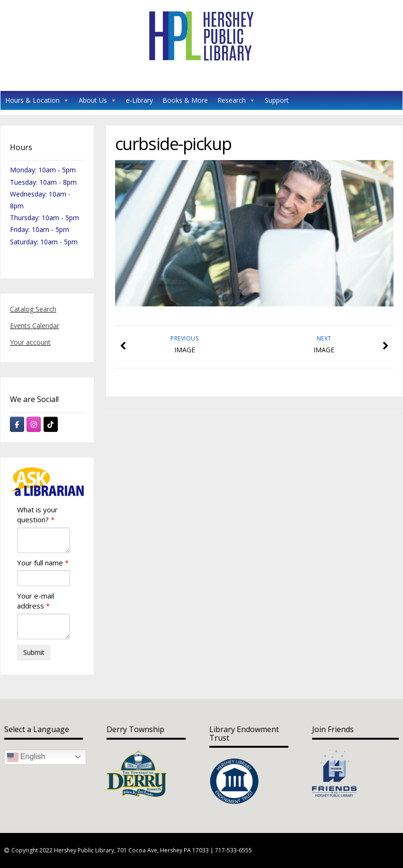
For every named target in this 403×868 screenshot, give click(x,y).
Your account (30, 342)
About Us (98, 100)
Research (236, 100)
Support (277, 100)
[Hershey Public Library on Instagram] (34, 424)
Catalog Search (33, 309)
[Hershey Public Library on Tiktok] (51, 424)
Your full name (40, 563)
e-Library (139, 100)
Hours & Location (37, 100)
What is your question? (37, 515)
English (26, 757)
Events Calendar (35, 326)
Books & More (185, 100)
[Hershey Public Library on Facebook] (17, 424)
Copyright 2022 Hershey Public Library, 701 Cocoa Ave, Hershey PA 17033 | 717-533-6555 (132, 850)
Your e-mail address (36, 601)
